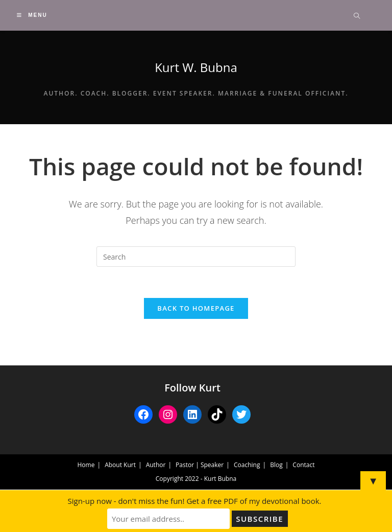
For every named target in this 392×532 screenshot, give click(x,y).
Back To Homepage (196, 308)
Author (156, 465)
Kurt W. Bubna (196, 67)
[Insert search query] (196, 257)
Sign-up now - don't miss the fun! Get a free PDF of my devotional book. (195, 501)
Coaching (247, 465)
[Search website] (357, 16)
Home (86, 465)
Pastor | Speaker (200, 465)
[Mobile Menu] (32, 15)
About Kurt (120, 465)
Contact (303, 465)
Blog (276, 465)
